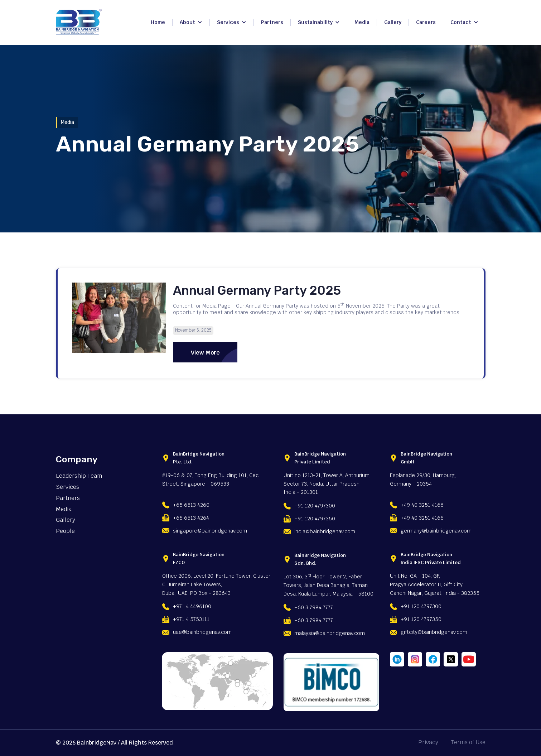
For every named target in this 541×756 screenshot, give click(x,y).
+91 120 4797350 (315, 519)
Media (362, 22)
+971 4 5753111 (191, 619)
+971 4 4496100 (192, 606)
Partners (272, 22)
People (65, 531)
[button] (191, 23)
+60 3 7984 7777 (314, 607)
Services (67, 487)
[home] (79, 22)
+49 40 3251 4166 (422, 505)
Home (158, 22)
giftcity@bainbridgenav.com (434, 632)
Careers (426, 22)
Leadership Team (79, 476)
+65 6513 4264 (191, 518)
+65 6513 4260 (191, 505)
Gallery (393, 22)
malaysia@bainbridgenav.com (330, 633)
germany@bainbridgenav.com (436, 531)
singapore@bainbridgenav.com (210, 531)
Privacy (428, 742)
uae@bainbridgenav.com (202, 632)
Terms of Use (468, 742)
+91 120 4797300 (315, 506)
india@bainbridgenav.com (325, 531)
